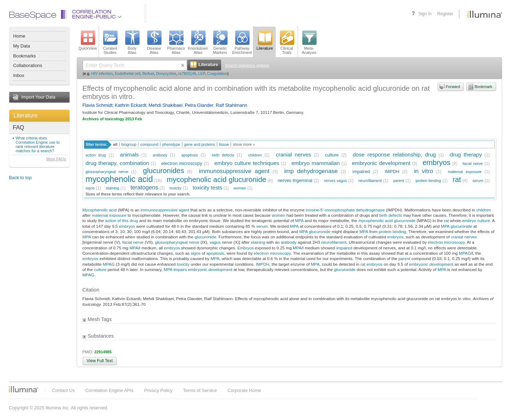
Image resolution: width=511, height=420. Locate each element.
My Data (22, 46)
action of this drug (122, 220)
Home (19, 36)
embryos (437, 162)
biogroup (129, 144)
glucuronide (461, 226)
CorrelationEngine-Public (97, 15)
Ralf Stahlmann (232, 105)
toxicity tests (208, 187)
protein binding (428, 181)
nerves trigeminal (295, 180)
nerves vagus (336, 181)
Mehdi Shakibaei (165, 105)
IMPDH (392, 172)
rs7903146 (187, 73)
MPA (300, 220)
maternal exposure (465, 172)
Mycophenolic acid (100, 210)
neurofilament (370, 181)
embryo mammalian (315, 163)
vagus (215, 242)
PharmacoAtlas (176, 43)
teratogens (144, 187)
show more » (244, 144)
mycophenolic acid (119, 179)
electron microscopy (182, 163)
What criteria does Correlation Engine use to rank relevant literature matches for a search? (38, 144)
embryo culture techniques (247, 163)
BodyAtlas (132, 43)
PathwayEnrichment (242, 43)
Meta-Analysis (309, 43)
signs (90, 188)
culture (332, 155)
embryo (469, 220)
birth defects (223, 155)
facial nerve (473, 164)
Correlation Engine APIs (109, 390)
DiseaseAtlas (154, 43)
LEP (202, 73)
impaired (361, 172)
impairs (180, 269)
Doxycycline (166, 73)
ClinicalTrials (287, 43)
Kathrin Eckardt (130, 105)
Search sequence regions (247, 65)
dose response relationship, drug (394, 154)
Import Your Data (38, 97)
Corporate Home (244, 390)
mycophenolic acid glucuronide (216, 179)
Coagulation (217, 73)
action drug (96, 155)
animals (129, 154)
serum (478, 181)
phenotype (171, 144)
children (255, 155)
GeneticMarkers (220, 43)
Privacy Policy (158, 390)
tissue (224, 144)
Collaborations (28, 65)
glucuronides (164, 170)
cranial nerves (293, 154)
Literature (26, 115)
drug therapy (466, 154)
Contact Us (63, 390)
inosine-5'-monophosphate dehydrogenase (345, 210)
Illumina (23, 389)
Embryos (246, 248)
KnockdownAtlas (198, 43)
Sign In (425, 14)
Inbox (19, 75)
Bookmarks (24, 56)
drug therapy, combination (117, 163)
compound (149, 144)
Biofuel (148, 73)
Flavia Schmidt (97, 105)
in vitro (424, 171)
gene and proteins (200, 144)
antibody (160, 155)
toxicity (175, 188)
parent (399, 181)
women (240, 188)
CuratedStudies (110, 43)
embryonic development (381, 163)
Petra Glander (199, 105)
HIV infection (102, 73)
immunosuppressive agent (234, 171)
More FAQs (56, 159)
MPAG (465, 253)
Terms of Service (200, 390)
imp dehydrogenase (311, 171)
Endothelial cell (128, 73)
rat (457, 179)
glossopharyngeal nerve (107, 172)
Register (445, 14)
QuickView (88, 40)
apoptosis (190, 155)
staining (112, 188)
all (115, 144)
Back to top (20, 178)
